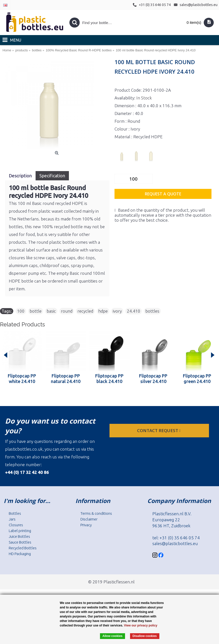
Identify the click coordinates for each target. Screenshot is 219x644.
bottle (36, 311)
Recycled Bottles (23, 548)
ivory (117, 311)
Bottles (15, 513)
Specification (52, 176)
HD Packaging (20, 554)
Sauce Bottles (20, 542)
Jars (12, 519)
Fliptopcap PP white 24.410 (22, 378)
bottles (152, 311)
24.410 (134, 311)
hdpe (103, 311)
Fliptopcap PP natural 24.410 (66, 378)
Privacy (86, 525)
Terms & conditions (96, 513)
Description (20, 176)
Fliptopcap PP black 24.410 (109, 378)
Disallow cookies (145, 636)
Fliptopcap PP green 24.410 (197, 378)
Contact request (159, 430)
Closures (16, 525)
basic (51, 311)
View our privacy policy (141, 625)
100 (21, 311)
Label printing (20, 531)
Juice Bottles (19, 536)
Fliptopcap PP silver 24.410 (153, 378)
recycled (85, 311)
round (67, 311)
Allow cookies (113, 636)
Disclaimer (89, 519)
